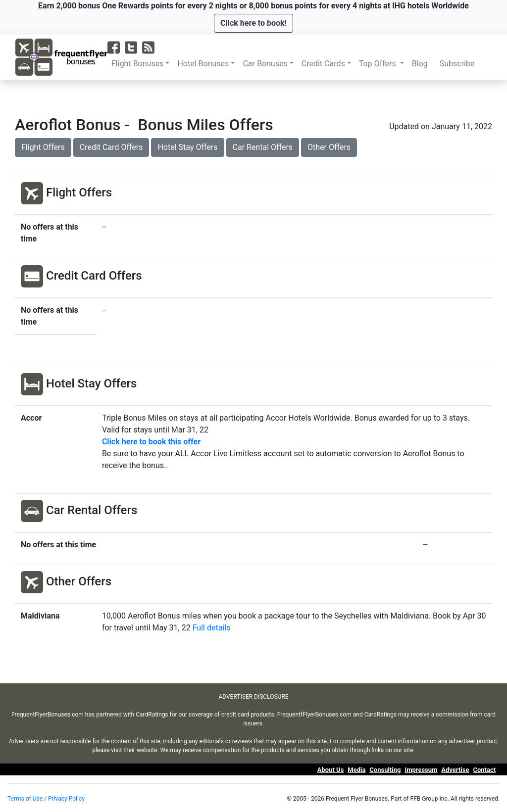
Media (356, 770)
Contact (484, 770)
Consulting (385, 770)
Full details (212, 628)
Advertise (455, 770)
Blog (422, 64)
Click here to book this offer (151, 442)
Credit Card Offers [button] (111, 147)
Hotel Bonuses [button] (203, 64)
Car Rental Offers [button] (263, 147)
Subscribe (459, 64)
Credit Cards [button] (323, 64)
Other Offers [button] (329, 147)
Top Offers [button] (379, 64)
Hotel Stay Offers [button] (187, 147)
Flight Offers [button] (43, 147)
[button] (253, 23)
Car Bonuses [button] (265, 64)
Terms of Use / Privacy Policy (46, 799)
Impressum (421, 770)
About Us (331, 770)
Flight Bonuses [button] (137, 64)
